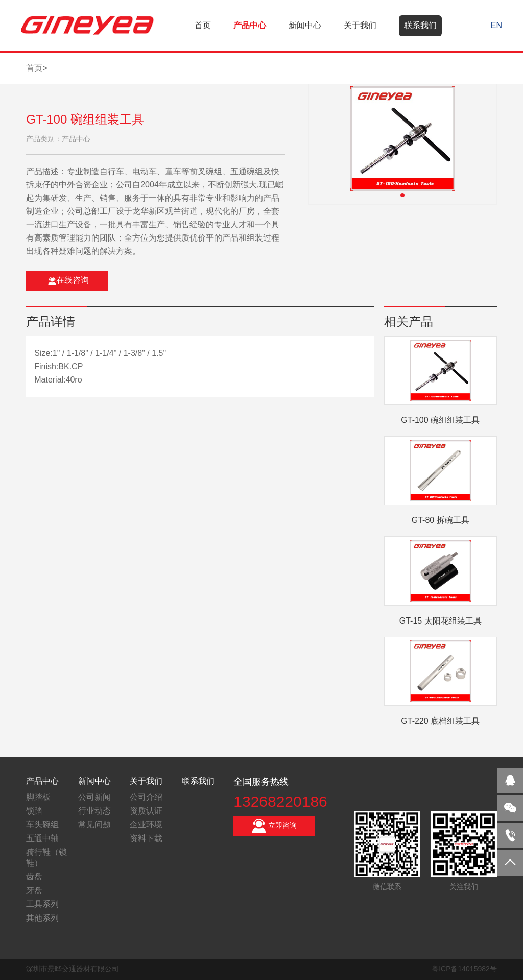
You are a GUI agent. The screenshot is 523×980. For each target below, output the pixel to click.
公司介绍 (146, 797)
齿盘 (34, 877)
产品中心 (250, 25)
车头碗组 (42, 824)
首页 (203, 25)
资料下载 (146, 838)
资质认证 (146, 811)
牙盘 (34, 890)
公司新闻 (94, 797)
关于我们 (360, 25)
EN (496, 25)
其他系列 (42, 918)
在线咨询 (68, 280)
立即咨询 (274, 826)
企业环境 (146, 824)
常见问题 (94, 824)
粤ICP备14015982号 (464, 969)
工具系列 (42, 904)
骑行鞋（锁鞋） (46, 857)
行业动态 (94, 811)
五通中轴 (42, 838)
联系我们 (420, 25)
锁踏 (34, 811)
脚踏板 (38, 797)
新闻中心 (305, 25)
